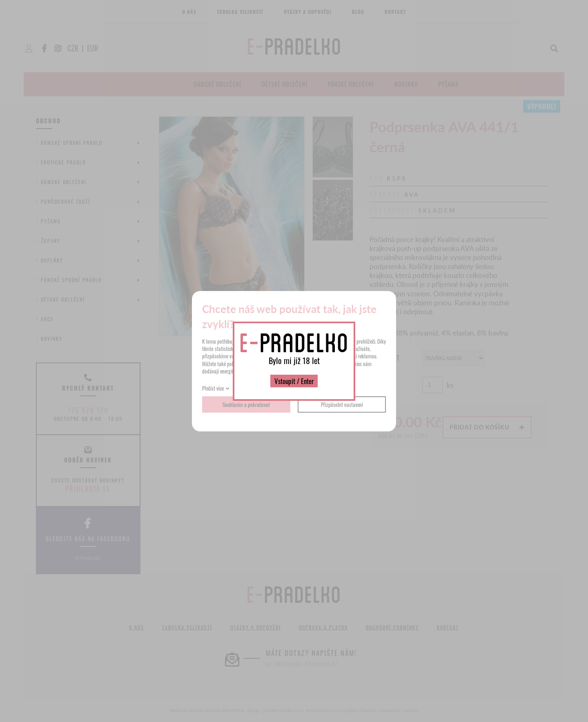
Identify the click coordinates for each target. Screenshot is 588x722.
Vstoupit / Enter (294, 381)
